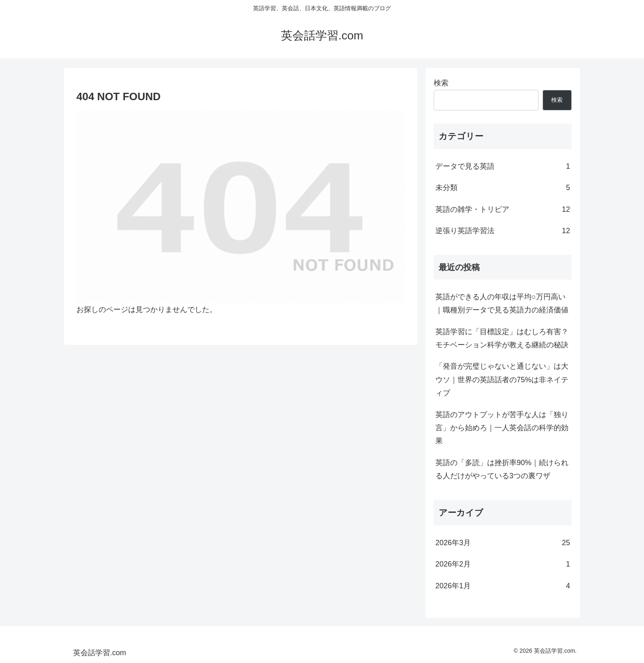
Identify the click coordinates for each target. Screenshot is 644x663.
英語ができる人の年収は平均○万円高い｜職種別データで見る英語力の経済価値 (502, 303)
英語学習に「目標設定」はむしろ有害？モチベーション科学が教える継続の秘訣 (502, 338)
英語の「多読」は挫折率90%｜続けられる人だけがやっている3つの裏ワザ (502, 469)
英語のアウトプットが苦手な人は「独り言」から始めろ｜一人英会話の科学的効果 (502, 428)
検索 (441, 83)
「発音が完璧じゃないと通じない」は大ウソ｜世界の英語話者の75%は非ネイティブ (502, 380)
